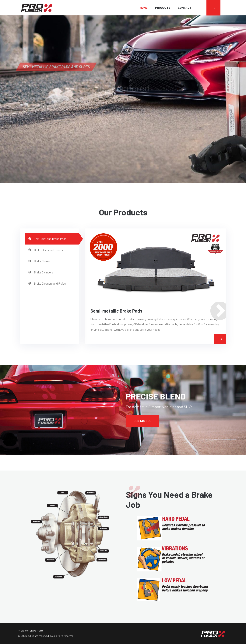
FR (213, 8)
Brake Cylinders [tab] (41, 272)
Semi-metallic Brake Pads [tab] (47, 239)
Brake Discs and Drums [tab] (46, 250)
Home (144, 7)
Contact (185, 7)
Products (163, 7)
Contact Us (142, 421)
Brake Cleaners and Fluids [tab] (47, 283)
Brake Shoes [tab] (39, 261)
